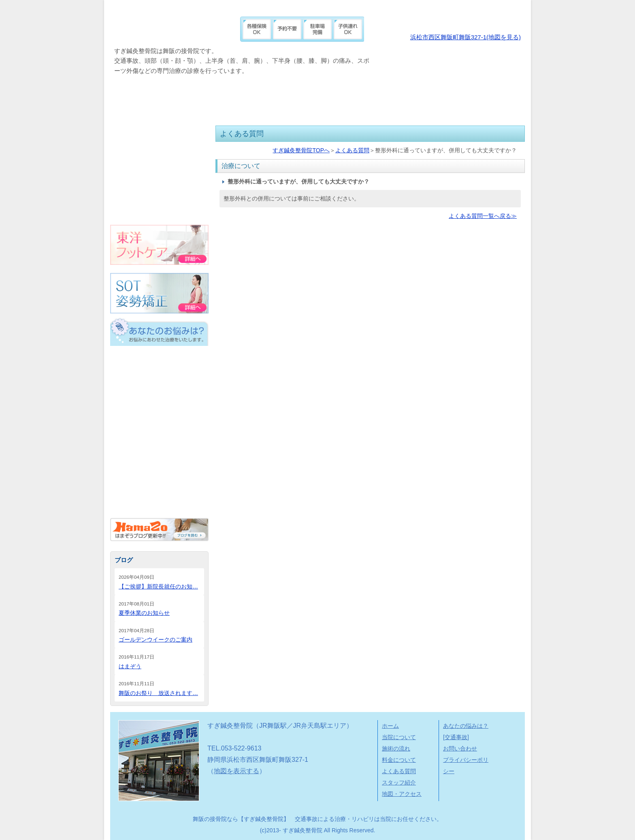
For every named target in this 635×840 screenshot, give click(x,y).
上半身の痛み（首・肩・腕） (159, 440)
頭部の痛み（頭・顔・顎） (159, 413)
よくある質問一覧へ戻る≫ (483, 216)
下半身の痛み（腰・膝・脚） (159, 467)
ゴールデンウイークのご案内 (156, 640)
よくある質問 (344, 99)
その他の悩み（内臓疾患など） (159, 494)
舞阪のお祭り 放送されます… (158, 693)
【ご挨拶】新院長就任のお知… (158, 586)
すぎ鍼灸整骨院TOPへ (301, 150)
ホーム (390, 726)
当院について (147, 99)
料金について (276, 99)
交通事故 (159, 358)
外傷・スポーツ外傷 (159, 386)
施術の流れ (213, 99)
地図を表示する (237, 771)
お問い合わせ (460, 748)
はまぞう (130, 666)
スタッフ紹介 (412, 99)
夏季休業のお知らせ (144, 613)
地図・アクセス (486, 99)
